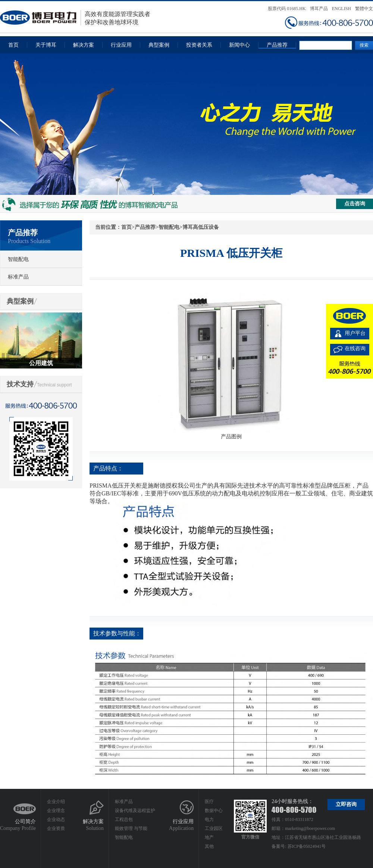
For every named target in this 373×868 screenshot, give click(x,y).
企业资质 (56, 828)
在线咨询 (355, 349)
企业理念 (56, 811)
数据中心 (214, 811)
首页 (13, 45)
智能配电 (18, 259)
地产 (209, 837)
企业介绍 (56, 802)
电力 (209, 819)
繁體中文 (364, 9)
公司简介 (25, 822)
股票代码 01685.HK (287, 9)
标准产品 (18, 277)
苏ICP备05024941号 (307, 846)
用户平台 (355, 333)
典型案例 (159, 45)
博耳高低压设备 (201, 227)
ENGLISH (341, 9)
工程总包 (124, 819)
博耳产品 (319, 9)
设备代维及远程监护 (135, 811)
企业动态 (56, 819)
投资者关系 (199, 45)
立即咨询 (346, 804)
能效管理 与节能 (131, 828)
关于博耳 (46, 45)
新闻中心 (239, 45)
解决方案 (84, 45)
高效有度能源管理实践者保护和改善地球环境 (75, 18)
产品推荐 (277, 45)
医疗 (209, 802)
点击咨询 (355, 204)
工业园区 (214, 828)
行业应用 (121, 45)
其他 (209, 846)
